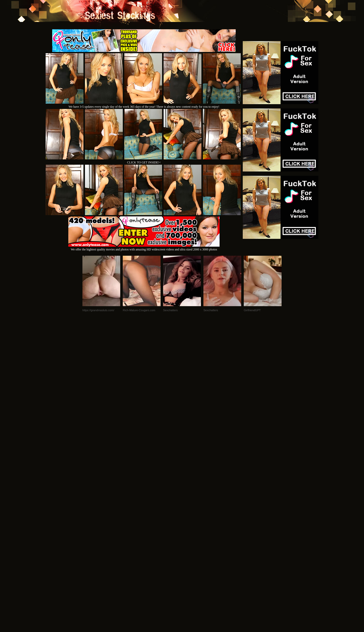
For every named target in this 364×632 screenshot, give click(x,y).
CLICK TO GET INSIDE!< (144, 162)
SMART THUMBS (191, 563)
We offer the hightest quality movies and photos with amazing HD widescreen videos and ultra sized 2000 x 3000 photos (144, 248)
